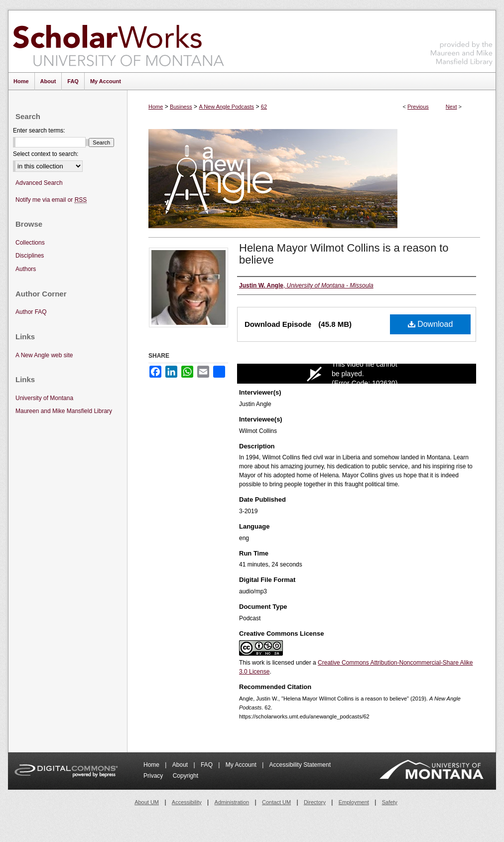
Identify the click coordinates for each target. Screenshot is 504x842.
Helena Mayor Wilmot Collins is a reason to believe (344, 254)
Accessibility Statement (300, 765)
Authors (26, 269)
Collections (30, 243)
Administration (232, 802)
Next (451, 107)
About (181, 765)
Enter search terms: (39, 131)
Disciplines (30, 256)
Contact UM (276, 802)
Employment (354, 802)
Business (181, 107)
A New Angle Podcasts (226, 107)
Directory (315, 802)
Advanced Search (39, 183)
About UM (147, 802)
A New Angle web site (44, 355)
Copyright (186, 776)
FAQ (207, 765)
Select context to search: (46, 154)
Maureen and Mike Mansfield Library (462, 40)
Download (431, 324)
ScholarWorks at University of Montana (118, 41)
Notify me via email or (51, 200)
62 (264, 107)
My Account (242, 765)
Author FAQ (31, 312)
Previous (418, 107)
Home (156, 107)
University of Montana (44, 398)
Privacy (154, 776)
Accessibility (187, 802)
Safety (390, 802)
